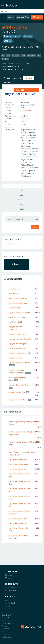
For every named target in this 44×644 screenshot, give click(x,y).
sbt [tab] (22, 186)
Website (28, 36)
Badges (7, 82)
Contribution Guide (12, 588)
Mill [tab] (22, 191)
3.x (17, 64)
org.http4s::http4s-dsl (17, 469)
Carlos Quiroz (27, 151)
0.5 (23, 70)
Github (8, 575)
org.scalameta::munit (17, 392)
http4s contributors (29, 130)
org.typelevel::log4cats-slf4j (19, 353)
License (7, 606)
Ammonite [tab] (22, 200)
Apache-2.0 (25, 119)
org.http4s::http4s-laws (18, 523)
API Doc (11, 17)
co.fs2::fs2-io (13, 294)
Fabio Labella (26, 176)
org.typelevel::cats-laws (18, 400)
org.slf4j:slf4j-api (15, 322)
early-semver (26, 111)
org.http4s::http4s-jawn (18, 518)
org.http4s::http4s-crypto (19, 303)
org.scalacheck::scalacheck (19, 385)
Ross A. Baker (26, 132)
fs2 (3, 55)
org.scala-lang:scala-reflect (19, 363)
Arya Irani (25, 170)
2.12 (28, 64)
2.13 (23, 64)
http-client (16, 55)
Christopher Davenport (30, 149)
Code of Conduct (11, 603)
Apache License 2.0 (12, 36)
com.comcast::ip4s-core (18, 298)
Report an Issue (11, 591)
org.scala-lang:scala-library (19, 313)
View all (24, 121)
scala (23, 55)
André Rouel (33, 135)
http (8, 55)
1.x (19, 67)
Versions (28, 78)
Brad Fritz (25, 138)
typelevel (5, 59)
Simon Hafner (33, 168)
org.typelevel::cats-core (18, 334)
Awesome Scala (23, 17)
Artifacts (17, 78)
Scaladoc (12, 244)
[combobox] (27, 90)
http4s (7, 27)
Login (37, 17)
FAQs (6, 600)
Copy (35, 227)
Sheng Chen (31, 173)
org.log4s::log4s (15, 308)
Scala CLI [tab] (22, 195)
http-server (31, 55)
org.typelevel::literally (17, 348)
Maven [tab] (22, 204)
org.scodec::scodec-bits (17, 317)
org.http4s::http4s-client (18, 464)
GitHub (8, 41)
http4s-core (14, 94)
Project (7, 78)
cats (39, 55)
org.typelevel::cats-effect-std (20, 339)
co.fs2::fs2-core (14, 289)
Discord (9, 578)
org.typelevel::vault (16, 358)
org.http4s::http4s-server (18, 535)
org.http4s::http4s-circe (18, 460)
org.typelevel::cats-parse (18, 344)
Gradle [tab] (22, 209)
